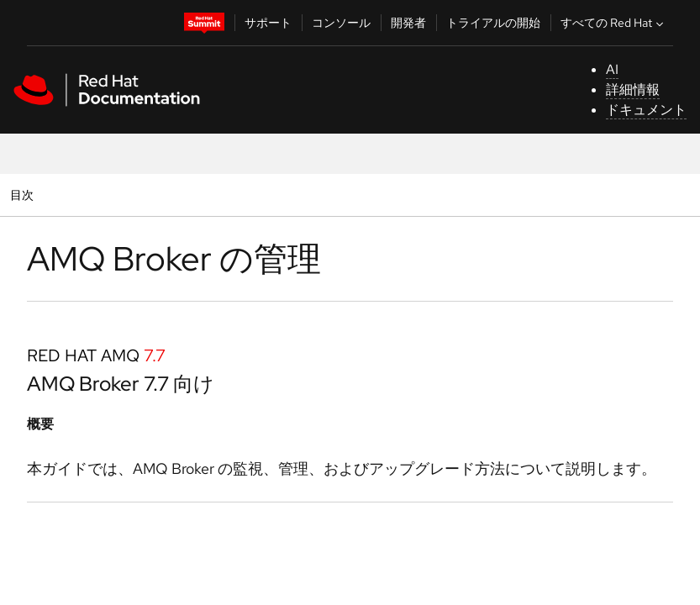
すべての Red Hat (614, 23)
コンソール (341, 23)
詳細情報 (633, 89)
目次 (24, 195)
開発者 (408, 23)
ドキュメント (646, 110)
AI (612, 69)
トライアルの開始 (493, 23)
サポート (268, 23)
